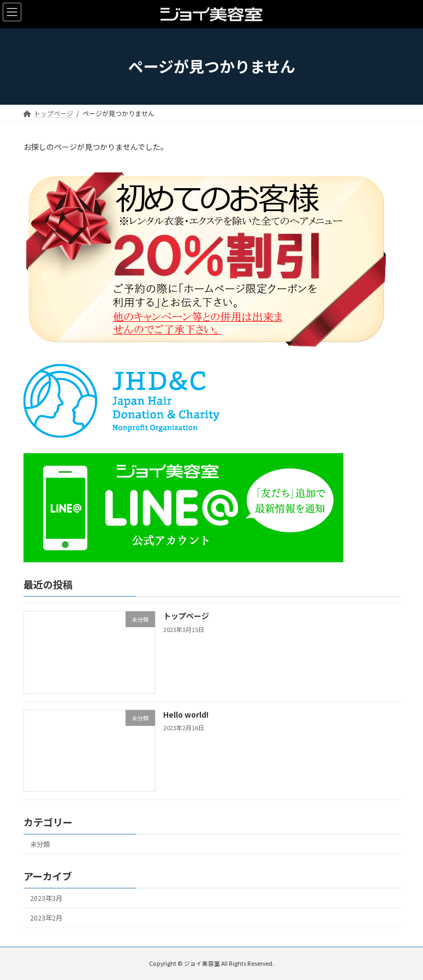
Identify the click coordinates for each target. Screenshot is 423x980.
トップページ (186, 616)
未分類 (40, 844)
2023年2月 (46, 918)
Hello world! (185, 714)
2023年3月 (46, 898)
